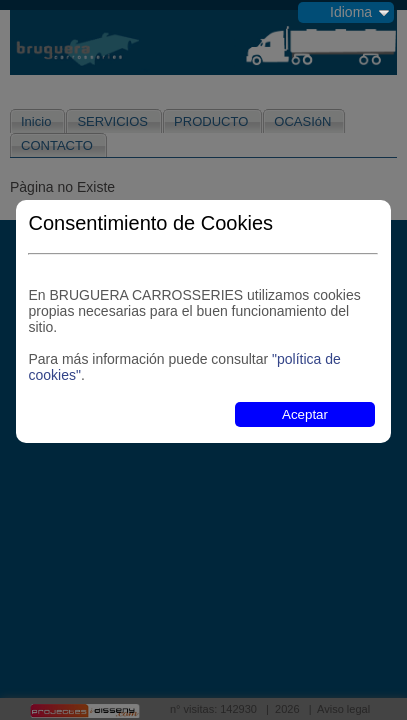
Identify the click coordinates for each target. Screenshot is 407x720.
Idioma (351, 12)
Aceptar (305, 414)
